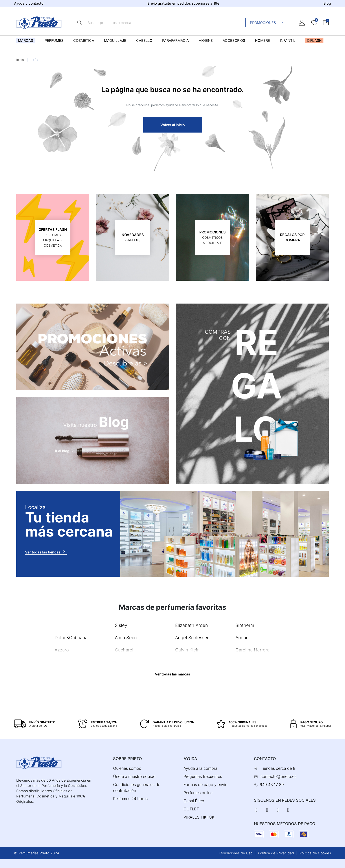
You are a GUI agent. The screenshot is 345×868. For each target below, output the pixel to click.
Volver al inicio (173, 125)
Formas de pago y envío (206, 785)
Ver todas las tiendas (46, 552)
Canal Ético (194, 801)
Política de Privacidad (276, 853)
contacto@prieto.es (278, 776)
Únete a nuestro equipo (134, 776)
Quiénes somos (127, 768)
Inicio (20, 60)
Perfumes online (198, 793)
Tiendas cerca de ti (278, 768)
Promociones (267, 23)
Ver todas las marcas (172, 674)
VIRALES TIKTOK (199, 817)
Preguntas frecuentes (203, 776)
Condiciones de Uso (236, 853)
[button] (326, 23)
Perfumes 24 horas (130, 799)
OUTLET (191, 809)
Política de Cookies (315, 853)
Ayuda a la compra (200, 768)
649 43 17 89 (272, 785)
